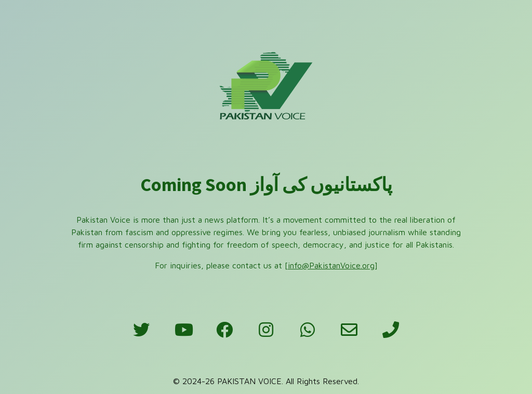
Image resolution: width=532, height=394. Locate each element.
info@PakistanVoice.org (331, 265)
